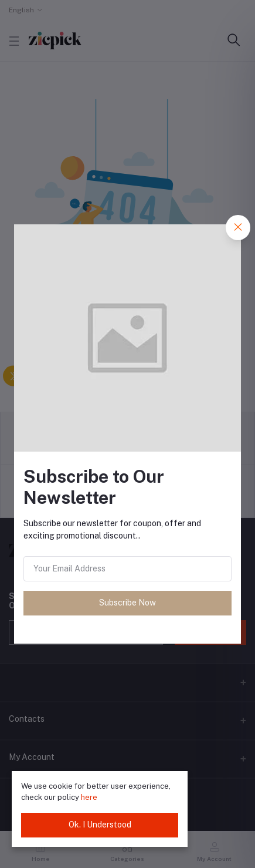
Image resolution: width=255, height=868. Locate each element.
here (89, 797)
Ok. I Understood (100, 825)
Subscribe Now (127, 603)
